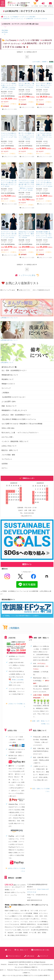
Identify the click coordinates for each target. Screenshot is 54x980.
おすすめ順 (36, 62)
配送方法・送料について (10, 450)
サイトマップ (6, 388)
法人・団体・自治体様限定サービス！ (14, 370)
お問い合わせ (29, 956)
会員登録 (5, 464)
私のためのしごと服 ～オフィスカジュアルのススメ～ (20, 433)
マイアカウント (7, 459)
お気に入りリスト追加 (9, 109)
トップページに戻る (27, 275)
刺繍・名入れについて (9, 406)
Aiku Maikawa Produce (5, 32)
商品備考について (8, 379)
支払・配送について (21, 950)
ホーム (8, 950)
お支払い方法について (9, 446)
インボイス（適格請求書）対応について (15, 441)
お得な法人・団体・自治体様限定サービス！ (17, 415)
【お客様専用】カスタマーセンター (14, 397)
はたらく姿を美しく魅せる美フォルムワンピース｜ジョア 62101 (26, 85)
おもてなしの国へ (8, 437)
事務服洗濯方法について (10, 375)
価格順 (44, 62)
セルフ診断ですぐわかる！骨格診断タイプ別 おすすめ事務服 (22, 424)
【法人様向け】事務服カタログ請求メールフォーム (19, 419)
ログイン (5, 468)
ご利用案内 (5, 393)
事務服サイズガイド (8, 384)
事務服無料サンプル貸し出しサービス (14, 410)
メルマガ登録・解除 (8, 455)
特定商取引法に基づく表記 (40, 950)
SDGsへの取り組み (8, 428)
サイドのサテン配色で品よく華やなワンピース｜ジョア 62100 (44, 85)
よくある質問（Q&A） (9, 401)
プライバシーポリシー (13, 956)
